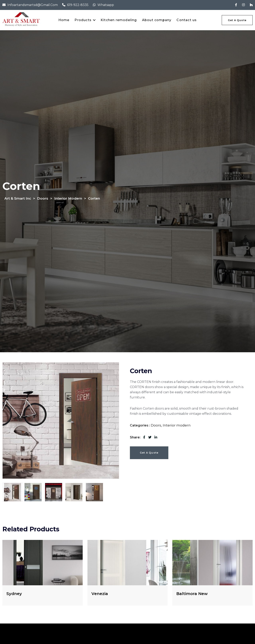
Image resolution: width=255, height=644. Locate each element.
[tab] (13, 492)
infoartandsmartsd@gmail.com (33, 5)
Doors (156, 425)
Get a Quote (149, 453)
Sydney (14, 594)
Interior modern (177, 425)
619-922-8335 (78, 5)
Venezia (100, 594)
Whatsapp (106, 5)
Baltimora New (192, 594)
